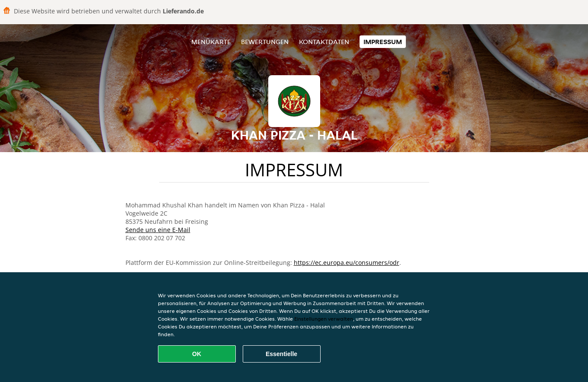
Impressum (383, 42)
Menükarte (211, 42)
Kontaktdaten (324, 42)
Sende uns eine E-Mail (158, 230)
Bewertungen (265, 42)
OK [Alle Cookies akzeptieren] (197, 354)
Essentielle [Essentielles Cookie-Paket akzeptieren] (281, 354)
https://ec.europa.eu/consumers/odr (347, 263)
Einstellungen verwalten (324, 319)
